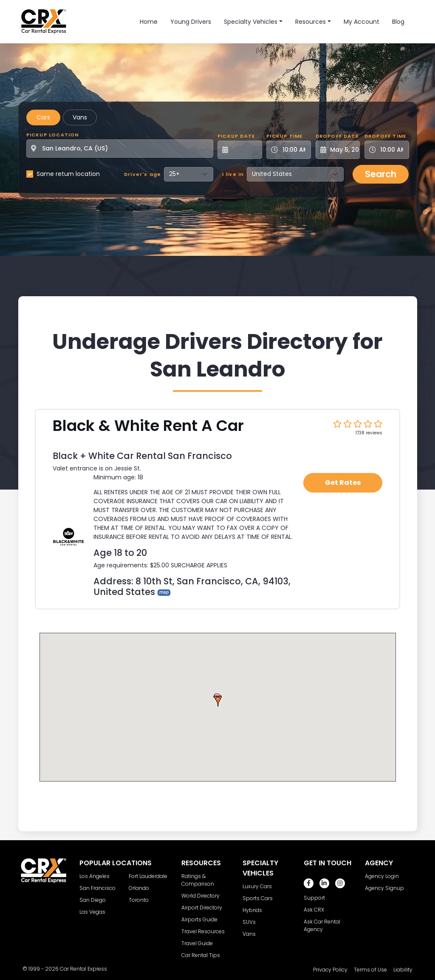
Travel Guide (197, 943)
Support (314, 898)
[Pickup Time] (294, 150)
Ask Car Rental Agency (322, 925)
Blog (398, 22)
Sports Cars (258, 898)
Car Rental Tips (201, 955)
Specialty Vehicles (251, 22)
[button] (217, 700)
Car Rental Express (83, 969)
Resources (311, 22)
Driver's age (143, 174)
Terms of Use (370, 970)
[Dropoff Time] (392, 150)
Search (381, 174)
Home (149, 22)
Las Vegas (92, 912)
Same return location (68, 174)
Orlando (139, 888)
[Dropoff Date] (343, 150)
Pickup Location (53, 135)
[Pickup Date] (244, 150)
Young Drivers (191, 22)
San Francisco (97, 888)
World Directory (201, 896)
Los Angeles (95, 876)
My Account (362, 22)
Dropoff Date (337, 136)
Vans (80, 117)
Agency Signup (384, 888)
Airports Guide (199, 919)
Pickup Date (236, 136)
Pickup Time (284, 136)
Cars (43, 117)
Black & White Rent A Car (148, 426)
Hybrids (252, 910)
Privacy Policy (330, 970)
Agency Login (382, 876)
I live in (233, 174)
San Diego (93, 900)
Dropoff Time (385, 136)
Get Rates (343, 483)
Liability (403, 970)
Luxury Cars (257, 886)
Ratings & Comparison (198, 880)
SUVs (249, 922)
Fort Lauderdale (148, 876)
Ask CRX (314, 910)
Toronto (139, 900)
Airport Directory (202, 908)
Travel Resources (203, 931)
